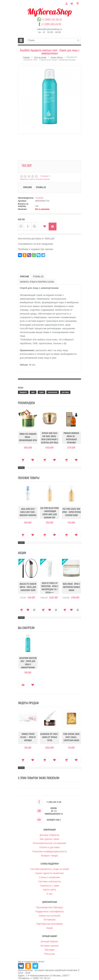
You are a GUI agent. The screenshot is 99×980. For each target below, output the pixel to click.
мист (33, 386)
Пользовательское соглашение (49, 838)
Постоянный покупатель (68, 3)
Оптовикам (49, 914)
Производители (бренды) (50, 902)
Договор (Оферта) (49, 829)
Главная (26, 57)
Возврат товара (49, 850)
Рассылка (49, 948)
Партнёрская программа (50, 918)
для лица (65, 386)
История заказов (49, 940)
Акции (49, 922)
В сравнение (34, 604)
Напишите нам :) (54, 814)
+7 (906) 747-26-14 (52, 19)
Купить (23, 454)
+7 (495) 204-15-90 (51, 24)
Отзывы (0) (41, 187)
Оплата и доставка (49, 842)
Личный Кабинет (49, 936)
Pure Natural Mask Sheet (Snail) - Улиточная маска (71, 732)
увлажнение (53, 386)
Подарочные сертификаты (49, 906)
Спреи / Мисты (57, 57)
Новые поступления (49, 910)
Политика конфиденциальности (50, 846)
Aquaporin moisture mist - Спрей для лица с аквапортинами (28, 657)
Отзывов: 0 (45, 176)
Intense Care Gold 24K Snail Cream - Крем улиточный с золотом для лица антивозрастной (50, 433)
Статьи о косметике (49, 872)
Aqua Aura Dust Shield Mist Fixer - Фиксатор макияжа (28, 507)
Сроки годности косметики (50, 868)
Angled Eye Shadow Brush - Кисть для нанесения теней (28, 582)
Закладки (50, 944)
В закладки (45, 227)
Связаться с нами (50, 880)
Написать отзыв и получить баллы (34, 179)
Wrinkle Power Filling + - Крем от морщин (28, 732)
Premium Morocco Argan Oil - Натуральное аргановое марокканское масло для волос (71, 434)
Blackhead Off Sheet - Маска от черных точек (50, 732)
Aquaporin (23, 386)
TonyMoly (39, 198)
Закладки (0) (72, 3)
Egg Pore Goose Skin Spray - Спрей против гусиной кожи (71, 507)
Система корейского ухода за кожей (49, 864)
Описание (27, 187)
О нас (49, 888)
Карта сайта (49, 884)
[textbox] (54, 40)
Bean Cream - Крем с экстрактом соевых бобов (71, 582)
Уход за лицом (40, 57)
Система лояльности (49, 876)
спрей (41, 386)
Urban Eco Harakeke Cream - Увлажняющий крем (28, 432)
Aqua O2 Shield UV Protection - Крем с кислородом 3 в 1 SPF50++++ (50, 582)
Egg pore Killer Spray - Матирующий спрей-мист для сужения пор (50, 507)
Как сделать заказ (49, 834)
